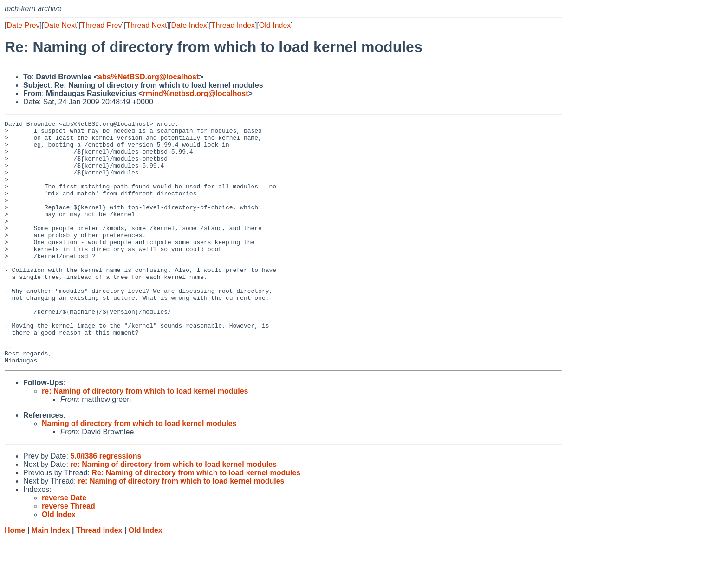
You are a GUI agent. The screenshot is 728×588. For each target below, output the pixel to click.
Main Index (51, 579)
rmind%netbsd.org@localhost (195, 94)
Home (15, 579)
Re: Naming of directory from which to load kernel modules (196, 521)
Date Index (189, 25)
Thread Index (233, 25)
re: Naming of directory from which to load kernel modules (145, 440)
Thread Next (146, 25)
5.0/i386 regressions (106, 505)
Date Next (60, 25)
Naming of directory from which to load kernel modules (139, 472)
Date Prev (23, 25)
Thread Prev (102, 25)
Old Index (275, 25)
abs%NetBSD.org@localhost (148, 77)
